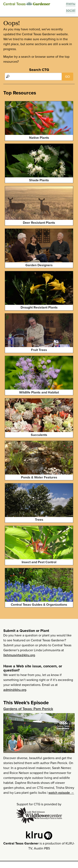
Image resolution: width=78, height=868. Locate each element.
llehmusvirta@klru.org (19, 655)
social (71, 10)
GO (67, 77)
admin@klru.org (15, 690)
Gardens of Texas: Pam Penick (28, 709)
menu (71, 4)
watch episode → (61, 793)
